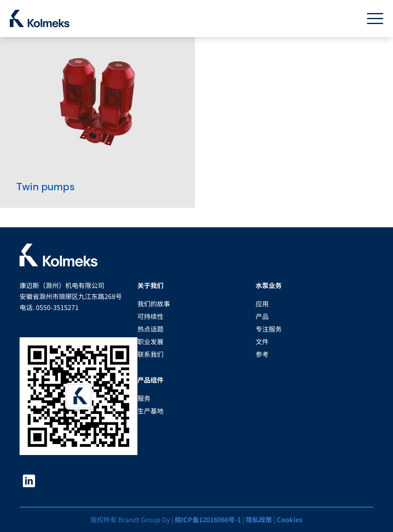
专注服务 (269, 329)
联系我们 (150, 354)
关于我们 (150, 285)
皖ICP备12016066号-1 (208, 519)
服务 (144, 398)
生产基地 (150, 411)
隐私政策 (259, 519)
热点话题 (150, 329)
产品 (262, 316)
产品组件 (150, 380)
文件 (262, 341)
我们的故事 (154, 303)
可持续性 (150, 316)
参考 (262, 354)
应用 (262, 303)
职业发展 (150, 341)
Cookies (290, 519)
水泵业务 (269, 285)
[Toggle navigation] (372, 19)
